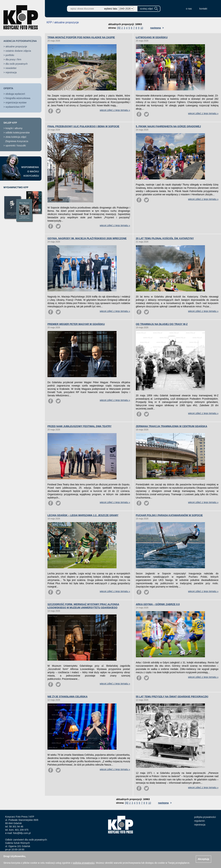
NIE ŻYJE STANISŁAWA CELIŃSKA (68, 697)
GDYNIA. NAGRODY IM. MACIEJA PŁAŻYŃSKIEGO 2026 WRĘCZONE (87, 238)
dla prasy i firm (13, 59)
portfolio (10, 55)
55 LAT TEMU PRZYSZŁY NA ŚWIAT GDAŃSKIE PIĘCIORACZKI (172, 697)
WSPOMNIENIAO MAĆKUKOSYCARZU (30, 171)
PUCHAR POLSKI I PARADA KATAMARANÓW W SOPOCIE (169, 515)
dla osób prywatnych (17, 64)
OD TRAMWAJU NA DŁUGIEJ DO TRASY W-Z (162, 324)
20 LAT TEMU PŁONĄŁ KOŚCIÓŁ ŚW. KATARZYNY (165, 238)
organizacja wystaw (16, 102)
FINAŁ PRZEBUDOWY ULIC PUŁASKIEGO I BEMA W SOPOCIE (83, 126)
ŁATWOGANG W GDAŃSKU (152, 37)
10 (142, 28)
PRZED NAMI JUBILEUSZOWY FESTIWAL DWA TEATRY (80, 426)
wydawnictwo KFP (15, 107)
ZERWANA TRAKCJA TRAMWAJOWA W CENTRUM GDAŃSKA (172, 426)
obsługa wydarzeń (15, 94)
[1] (119, 28)
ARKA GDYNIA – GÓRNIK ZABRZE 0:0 (158, 604)
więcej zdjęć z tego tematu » (115, 110)
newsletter (11, 68)
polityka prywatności (205, 817)
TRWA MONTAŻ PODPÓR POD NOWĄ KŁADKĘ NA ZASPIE (81, 37)
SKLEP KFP (10, 123)
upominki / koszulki (16, 146)
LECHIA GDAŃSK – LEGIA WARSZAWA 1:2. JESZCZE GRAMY (83, 515)
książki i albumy (14, 128)
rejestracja (11, 72)
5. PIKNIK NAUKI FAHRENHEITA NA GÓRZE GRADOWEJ (168, 126)
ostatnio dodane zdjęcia (18, 51)
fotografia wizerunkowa (18, 98)
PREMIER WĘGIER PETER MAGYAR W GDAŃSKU (76, 324)
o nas (189, 9)
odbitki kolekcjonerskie (18, 133)
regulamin (200, 821)
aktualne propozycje (16, 46)
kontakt (203, 9)
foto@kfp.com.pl (22, 833)
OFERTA (8, 88)
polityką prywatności (84, 863)
